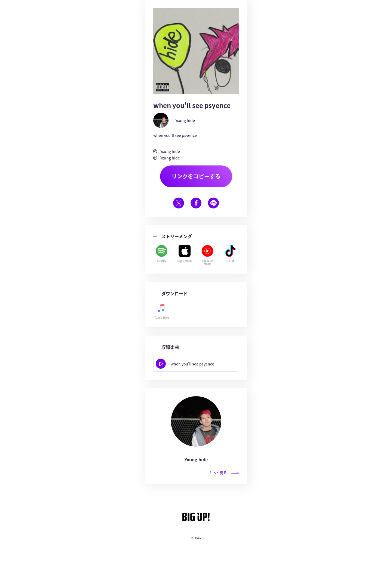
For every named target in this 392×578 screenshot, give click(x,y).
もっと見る (224, 473)
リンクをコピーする (196, 176)
